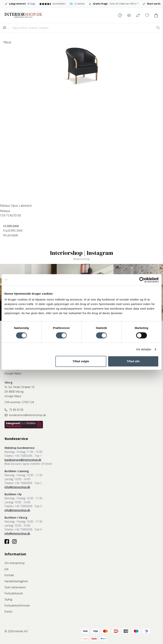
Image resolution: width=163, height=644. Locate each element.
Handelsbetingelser (16, 581)
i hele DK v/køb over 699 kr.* (114, 4)
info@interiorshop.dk (17, 487)
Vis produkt (10, 235)
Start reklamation (15, 587)
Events (9, 612)
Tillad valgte (81, 361)
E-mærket (77, 4)
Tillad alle (133, 361)
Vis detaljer (144, 349)
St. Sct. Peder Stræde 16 (19, 387)
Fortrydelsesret (14, 593)
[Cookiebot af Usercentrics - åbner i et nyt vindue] (142, 280)
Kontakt (9, 575)
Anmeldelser (52, 4)
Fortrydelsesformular (17, 605)
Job (7, 569)
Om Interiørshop (15, 563)
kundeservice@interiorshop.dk (23, 460)
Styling (8, 599)
